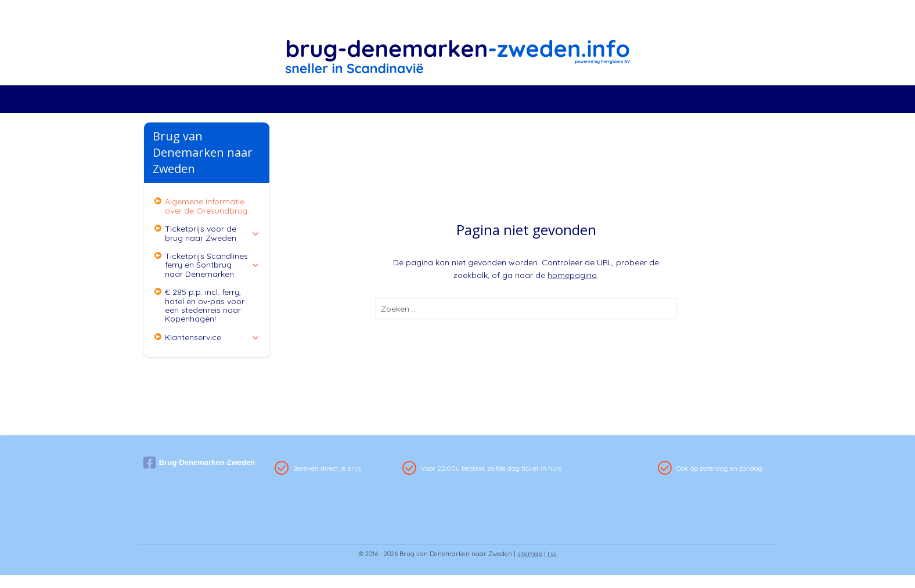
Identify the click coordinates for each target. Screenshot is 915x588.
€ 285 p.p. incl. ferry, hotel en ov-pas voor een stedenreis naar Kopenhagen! (205, 305)
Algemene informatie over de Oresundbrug (206, 206)
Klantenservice (212, 337)
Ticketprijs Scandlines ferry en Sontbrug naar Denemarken (212, 265)
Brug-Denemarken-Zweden (199, 463)
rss (552, 554)
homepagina (572, 275)
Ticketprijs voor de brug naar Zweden (212, 233)
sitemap (530, 554)
